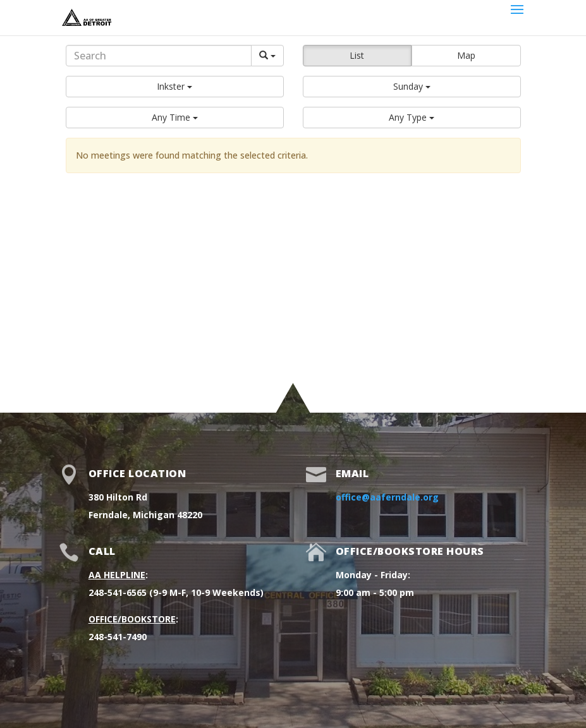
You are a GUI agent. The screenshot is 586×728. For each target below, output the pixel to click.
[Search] (159, 56)
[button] (175, 87)
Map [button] (466, 55)
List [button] (357, 55)
